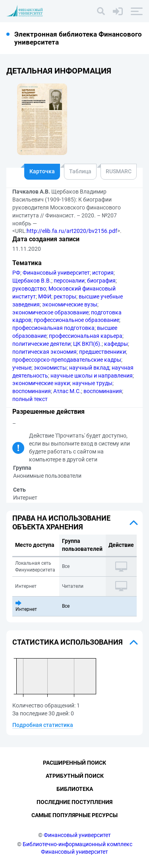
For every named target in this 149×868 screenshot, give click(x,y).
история (103, 273)
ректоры (65, 296)
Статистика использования (68, 642)
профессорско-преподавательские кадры (67, 360)
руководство (29, 289)
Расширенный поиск (74, 763)
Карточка (42, 171)
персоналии (69, 281)
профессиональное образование (76, 320)
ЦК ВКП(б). (87, 344)
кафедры (116, 344)
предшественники (103, 352)
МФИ (45, 296)
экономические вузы (70, 304)
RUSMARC (119, 171)
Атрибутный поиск (75, 776)
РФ (16, 273)
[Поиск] (101, 11)
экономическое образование (50, 312)
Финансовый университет (56, 273)
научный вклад (89, 368)
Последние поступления (74, 802)
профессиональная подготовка (53, 328)
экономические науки (41, 383)
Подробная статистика (43, 725)
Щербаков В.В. (32, 281)
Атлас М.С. (67, 391)
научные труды (92, 383)
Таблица (80, 171)
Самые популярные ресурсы (74, 815)
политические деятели (42, 344)
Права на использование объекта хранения (61, 522)
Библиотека (75, 789)
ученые (22, 368)
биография (101, 281)
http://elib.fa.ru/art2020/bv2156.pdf (72, 231)
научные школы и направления (92, 376)
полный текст (30, 399)
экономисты (50, 368)
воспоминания (32, 391)
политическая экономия (45, 352)
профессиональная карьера (86, 336)
